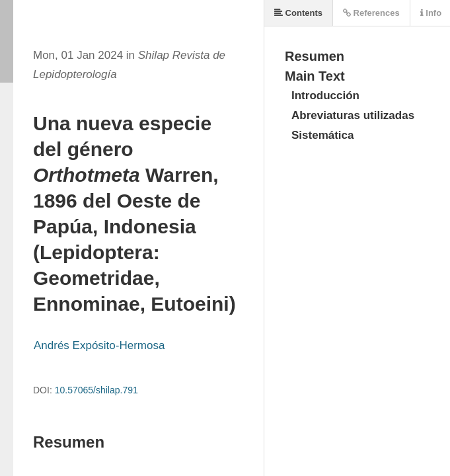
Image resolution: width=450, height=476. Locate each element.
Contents (298, 13)
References (371, 13)
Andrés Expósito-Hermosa (99, 345)
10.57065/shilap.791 (96, 390)
